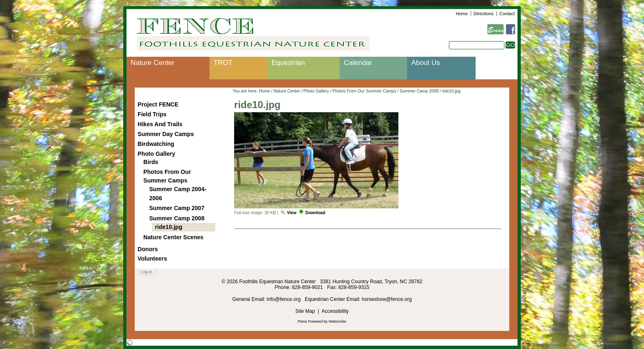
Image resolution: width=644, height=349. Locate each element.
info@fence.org (284, 299)
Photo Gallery (316, 91)
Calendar (358, 63)
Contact (507, 14)
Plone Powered (310, 321)
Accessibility (335, 311)
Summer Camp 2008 (419, 91)
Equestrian (288, 63)
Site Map (305, 311)
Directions (483, 14)
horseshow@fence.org (387, 299)
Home (462, 14)
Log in (146, 272)
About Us (425, 63)
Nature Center (153, 63)
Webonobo (337, 321)
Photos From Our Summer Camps (364, 91)
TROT (223, 63)
